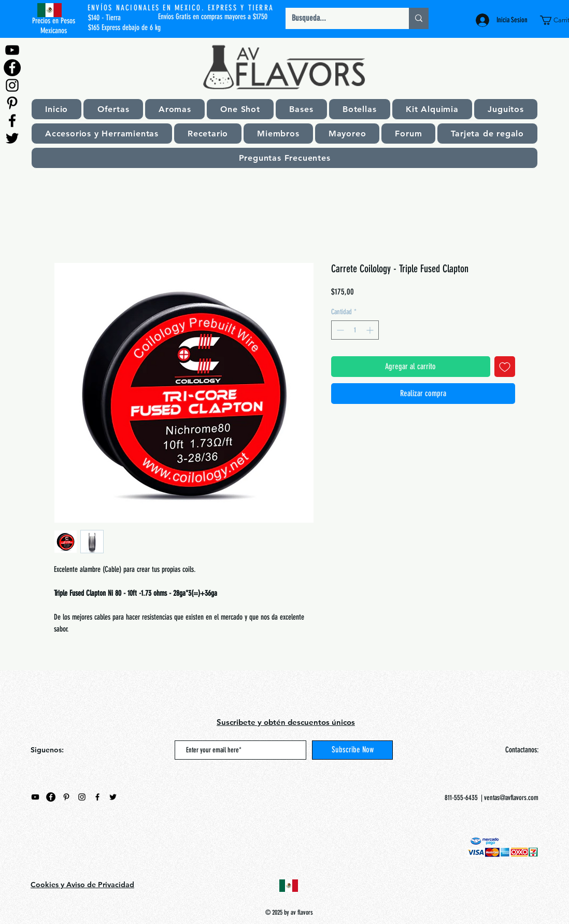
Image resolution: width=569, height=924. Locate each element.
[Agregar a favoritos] (505, 367)
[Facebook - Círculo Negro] (12, 68)
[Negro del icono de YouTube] (12, 50)
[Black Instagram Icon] (12, 85)
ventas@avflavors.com (511, 798)
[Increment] (371, 330)
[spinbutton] (355, 330)
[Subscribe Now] (352, 750)
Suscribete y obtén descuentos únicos (286, 722)
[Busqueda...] (339, 18)
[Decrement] (339, 330)
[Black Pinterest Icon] (12, 103)
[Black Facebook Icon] (12, 121)
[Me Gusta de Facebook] (95, 846)
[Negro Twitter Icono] (12, 138)
